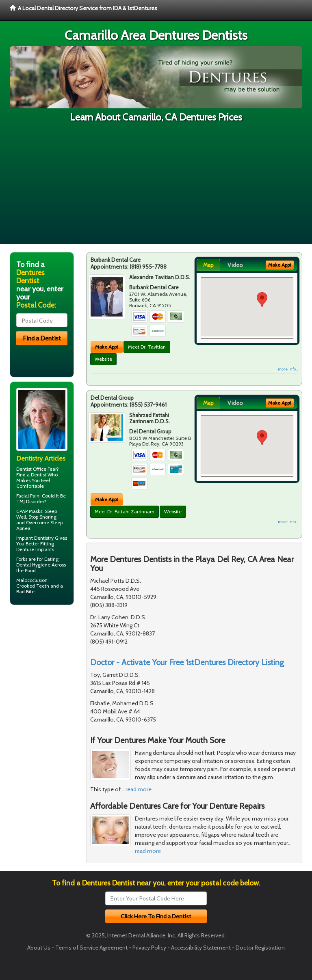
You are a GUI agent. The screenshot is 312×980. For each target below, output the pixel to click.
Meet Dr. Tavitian (147, 347)
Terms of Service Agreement (91, 948)
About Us (39, 948)
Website (103, 359)
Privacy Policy (149, 948)
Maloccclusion (32, 580)
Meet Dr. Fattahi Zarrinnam (125, 512)
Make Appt (107, 347)
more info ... (288, 369)
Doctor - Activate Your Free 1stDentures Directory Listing (187, 662)
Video (235, 265)
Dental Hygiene (33, 565)
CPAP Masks (29, 511)
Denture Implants (35, 549)
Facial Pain (28, 496)
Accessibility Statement (201, 948)
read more (139, 789)
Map (208, 265)
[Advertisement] (156, 187)
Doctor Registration (260, 948)
